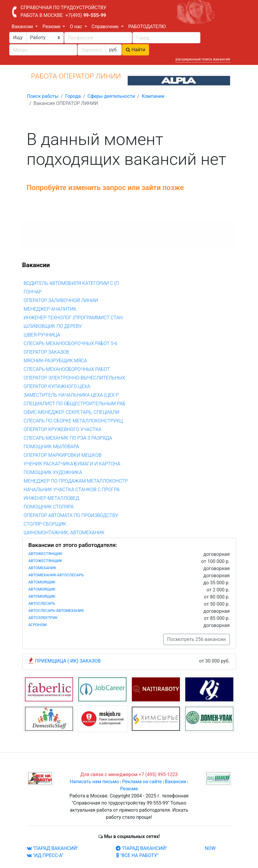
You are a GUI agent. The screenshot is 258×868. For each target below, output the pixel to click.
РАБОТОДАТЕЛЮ (147, 27)
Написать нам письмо (94, 782)
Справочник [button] (106, 27)
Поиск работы (43, 96)
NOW (210, 848)
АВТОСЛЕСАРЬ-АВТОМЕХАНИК (56, 611)
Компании (153, 96)
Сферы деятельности (111, 96)
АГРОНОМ (38, 625)
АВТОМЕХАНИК (42, 568)
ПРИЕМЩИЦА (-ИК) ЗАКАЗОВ (68, 661)
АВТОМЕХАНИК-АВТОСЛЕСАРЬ (56, 575)
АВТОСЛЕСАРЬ (42, 603)
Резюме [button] (52, 27)
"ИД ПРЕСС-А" (45, 855)
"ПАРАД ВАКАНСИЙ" (53, 848)
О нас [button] (76, 27)
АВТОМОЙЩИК (42, 582)
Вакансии (175, 782)
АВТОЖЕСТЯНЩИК (45, 554)
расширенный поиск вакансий (203, 59)
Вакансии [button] (23, 27)
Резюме (129, 789)
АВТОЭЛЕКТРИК (43, 618)
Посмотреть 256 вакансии (196, 639)
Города (73, 96)
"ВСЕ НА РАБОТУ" (137, 855)
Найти (136, 50)
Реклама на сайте (142, 782)
